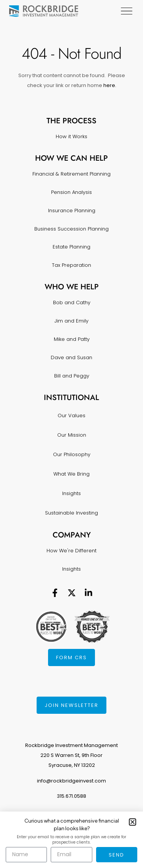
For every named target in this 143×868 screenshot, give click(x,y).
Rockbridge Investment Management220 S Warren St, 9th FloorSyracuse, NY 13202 (71, 755)
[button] (133, 822)
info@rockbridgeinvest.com (71, 781)
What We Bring (71, 474)
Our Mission (72, 435)
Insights (71, 493)
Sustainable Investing (71, 513)
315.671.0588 (71, 796)
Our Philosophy (72, 454)
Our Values (71, 415)
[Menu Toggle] (128, 11)
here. (109, 85)
